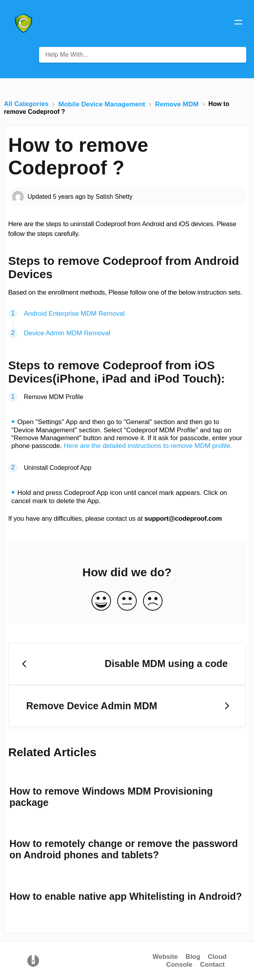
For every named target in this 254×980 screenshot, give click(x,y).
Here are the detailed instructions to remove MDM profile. (148, 446)
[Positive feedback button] (101, 601)
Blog (193, 957)
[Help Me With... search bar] (143, 55)
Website (165, 957)
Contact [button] (212, 965)
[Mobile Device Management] (103, 104)
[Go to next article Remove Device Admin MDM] (127, 706)
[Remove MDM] (178, 104)
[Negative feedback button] (153, 601)
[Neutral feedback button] (127, 601)
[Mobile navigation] (238, 23)
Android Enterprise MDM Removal (74, 314)
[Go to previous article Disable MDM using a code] (127, 664)
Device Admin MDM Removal (67, 333)
